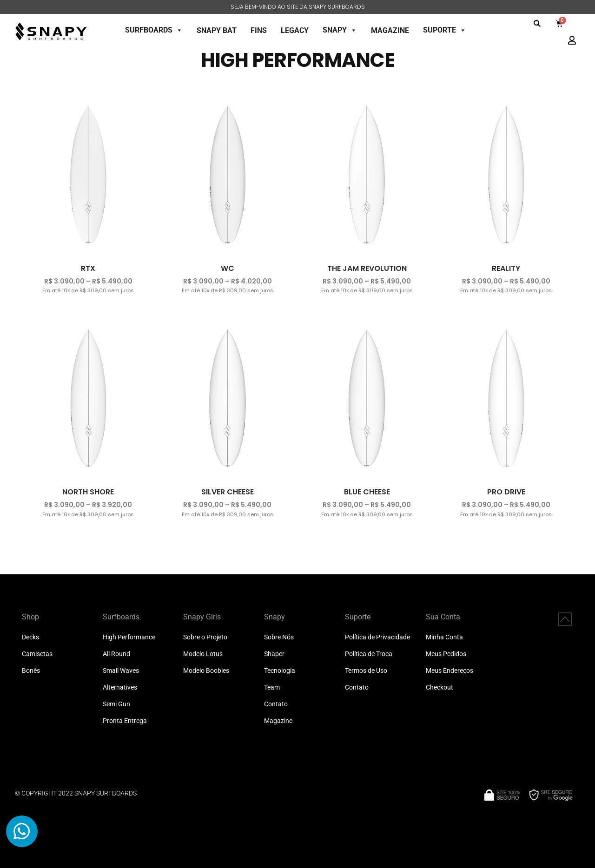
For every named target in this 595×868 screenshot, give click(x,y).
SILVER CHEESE (228, 492)
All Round (116, 654)
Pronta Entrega (125, 721)
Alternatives (120, 687)
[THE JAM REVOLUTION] (367, 175)
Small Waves (121, 671)
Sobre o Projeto (205, 637)
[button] (537, 23)
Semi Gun (116, 704)
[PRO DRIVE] (506, 399)
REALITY (506, 268)
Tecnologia (280, 671)
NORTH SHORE (88, 492)
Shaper (274, 654)
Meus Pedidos (446, 654)
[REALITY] (506, 175)
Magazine (278, 721)
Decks (30, 637)
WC (228, 268)
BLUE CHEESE (367, 492)
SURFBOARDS (154, 30)
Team (272, 687)
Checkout (440, 687)
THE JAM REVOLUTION (367, 268)
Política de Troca (369, 654)
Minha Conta (444, 637)
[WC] (228, 175)
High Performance (129, 637)
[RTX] (88, 175)
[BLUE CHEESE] (367, 399)
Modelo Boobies (206, 671)
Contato (276, 704)
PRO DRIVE (506, 492)
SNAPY (340, 30)
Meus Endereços (450, 671)
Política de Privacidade (377, 637)
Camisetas (37, 654)
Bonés (31, 671)
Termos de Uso (366, 671)
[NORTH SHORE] (88, 399)
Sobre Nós (279, 637)
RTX (88, 268)
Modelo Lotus (203, 654)
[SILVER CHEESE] (228, 399)
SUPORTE (445, 30)
